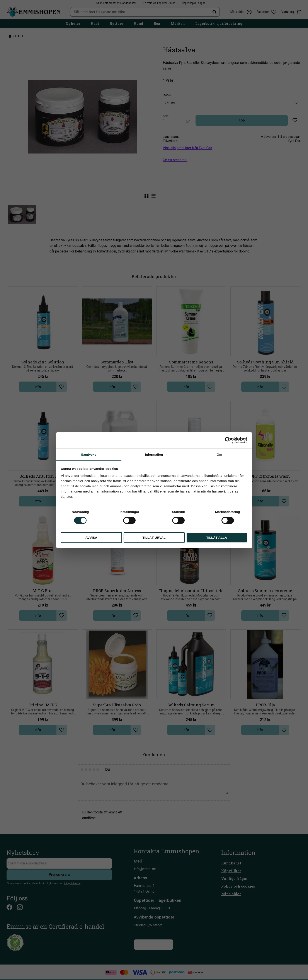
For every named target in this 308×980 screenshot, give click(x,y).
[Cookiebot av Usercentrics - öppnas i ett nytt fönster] (228, 440)
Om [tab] (219, 454)
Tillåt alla (217, 538)
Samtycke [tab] (88, 454)
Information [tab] (154, 454)
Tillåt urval (154, 538)
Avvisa (91, 538)
